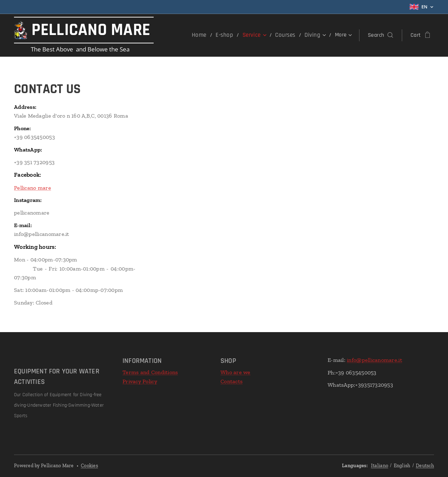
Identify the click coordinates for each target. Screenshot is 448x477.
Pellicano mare (33, 188)
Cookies (89, 466)
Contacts (232, 381)
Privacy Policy (140, 381)
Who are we (236, 372)
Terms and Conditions (150, 372)
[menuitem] (205, 35)
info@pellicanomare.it (374, 360)
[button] (380, 35)
